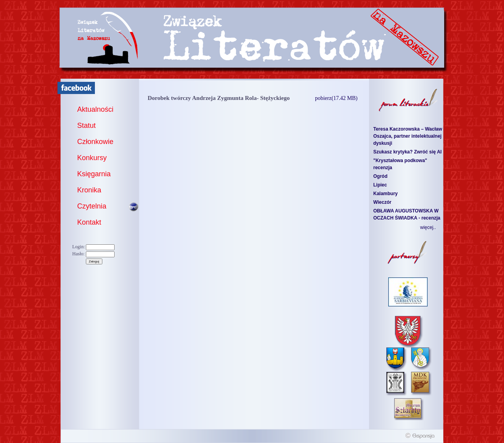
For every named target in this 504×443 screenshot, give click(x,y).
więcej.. (428, 227)
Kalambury (385, 194)
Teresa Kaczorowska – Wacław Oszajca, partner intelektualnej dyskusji (408, 136)
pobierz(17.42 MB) (336, 98)
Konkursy (92, 158)
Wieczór (382, 202)
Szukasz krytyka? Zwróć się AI (408, 152)
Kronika (89, 190)
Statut (86, 126)
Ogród (380, 176)
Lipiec (380, 185)
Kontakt (89, 222)
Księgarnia (94, 174)
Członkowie (95, 142)
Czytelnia (92, 206)
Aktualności (95, 109)
